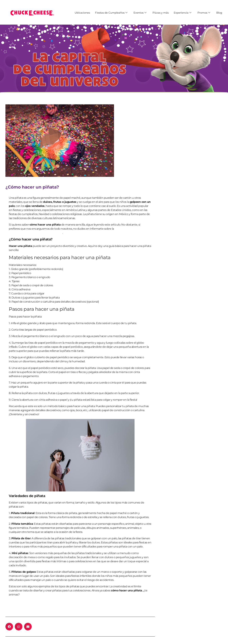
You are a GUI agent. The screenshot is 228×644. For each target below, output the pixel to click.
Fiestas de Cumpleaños (111, 13)
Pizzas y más (161, 13)
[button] (9, 627)
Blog (219, 13)
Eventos (140, 13)
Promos (204, 13)
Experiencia (183, 13)
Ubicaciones (82, 13)
